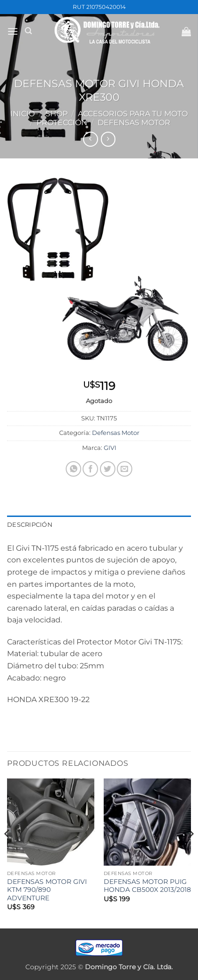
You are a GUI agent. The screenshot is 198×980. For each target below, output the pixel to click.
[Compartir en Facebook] (90, 469)
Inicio (23, 114)
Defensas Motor (134, 123)
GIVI (110, 448)
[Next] (190, 853)
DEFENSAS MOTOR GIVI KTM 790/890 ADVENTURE (47, 890)
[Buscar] (28, 31)
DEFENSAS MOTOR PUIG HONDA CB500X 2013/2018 (147, 886)
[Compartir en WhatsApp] (73, 469)
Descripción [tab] (30, 525)
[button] (13, 31)
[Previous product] (108, 139)
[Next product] (90, 139)
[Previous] (8, 853)
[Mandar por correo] (125, 469)
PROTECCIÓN (62, 123)
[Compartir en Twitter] (108, 469)
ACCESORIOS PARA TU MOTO (133, 114)
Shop (57, 114)
